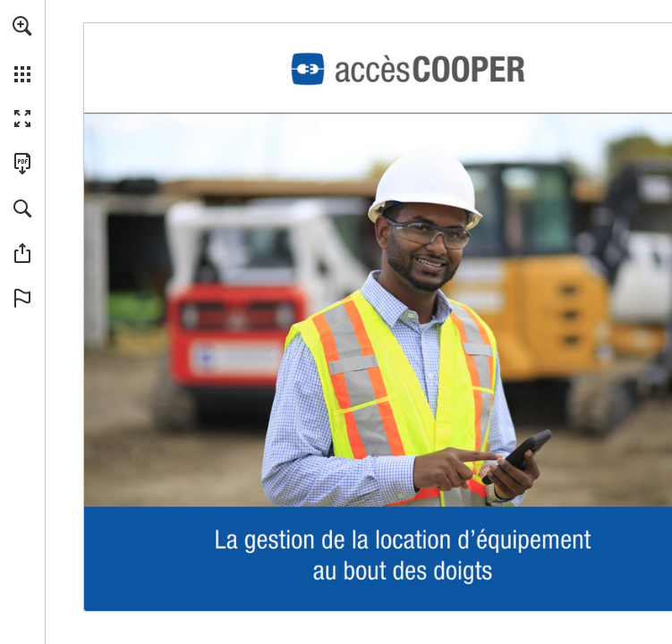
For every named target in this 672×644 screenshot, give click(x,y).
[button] (22, 26)
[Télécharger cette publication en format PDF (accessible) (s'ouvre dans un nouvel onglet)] (22, 164)
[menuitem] (22, 49)
